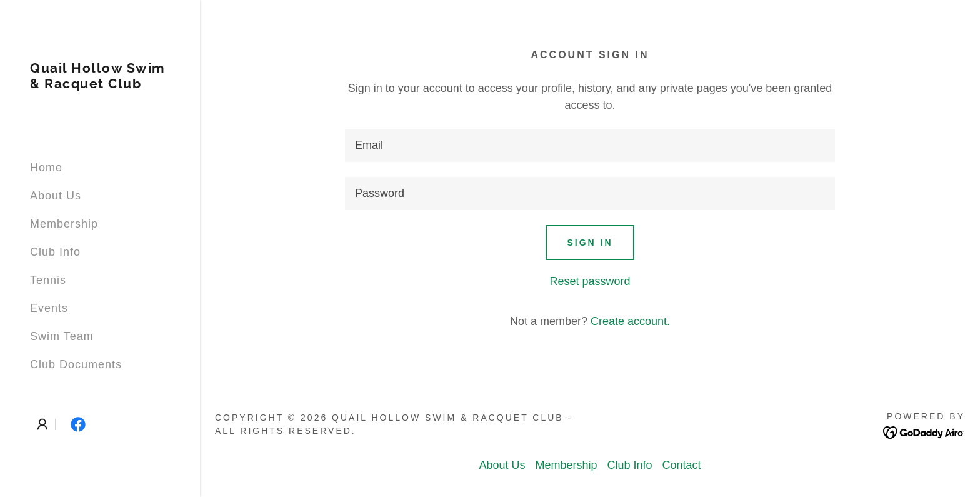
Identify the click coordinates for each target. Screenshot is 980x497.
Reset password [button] (590, 281)
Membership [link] (64, 224)
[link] (100, 84)
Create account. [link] (630, 321)
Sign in (590, 243)
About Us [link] (56, 196)
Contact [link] (682, 465)
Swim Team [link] (62, 336)
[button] (42, 424)
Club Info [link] (55, 252)
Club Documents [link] (76, 364)
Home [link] (46, 168)
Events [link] (49, 308)
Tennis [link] (48, 280)
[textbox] (590, 145)
